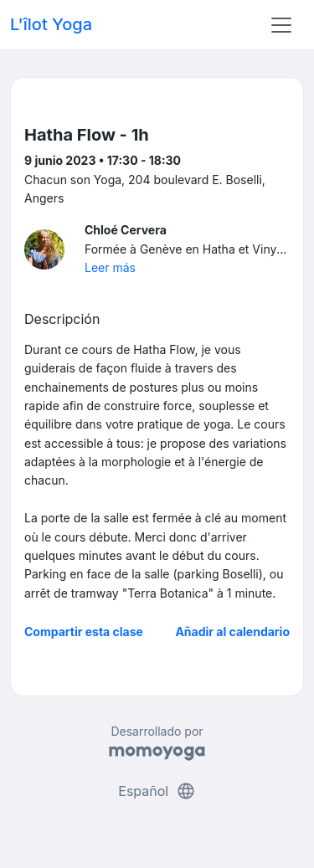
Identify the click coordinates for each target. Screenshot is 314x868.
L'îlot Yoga (51, 24)
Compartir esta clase (84, 632)
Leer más (110, 267)
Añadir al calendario (232, 632)
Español (157, 791)
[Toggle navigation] (281, 25)
